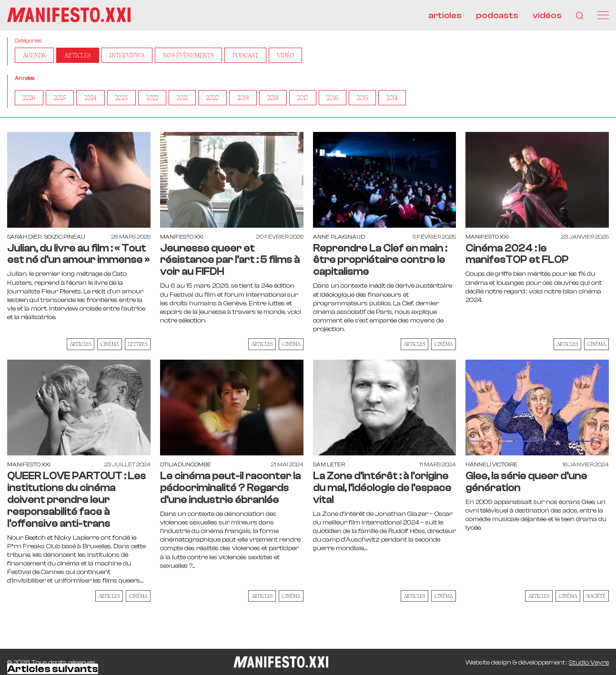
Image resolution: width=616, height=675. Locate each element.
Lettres (138, 344)
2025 (60, 98)
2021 (182, 98)
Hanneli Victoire (491, 465)
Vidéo (285, 56)
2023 (121, 98)
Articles (78, 56)
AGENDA (34, 56)
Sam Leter (329, 465)
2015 (362, 98)
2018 (273, 98)
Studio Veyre (589, 663)
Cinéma (110, 344)
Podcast (245, 56)
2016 (333, 98)
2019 (243, 98)
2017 (303, 98)
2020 (212, 98)
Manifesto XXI (182, 237)
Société (596, 596)
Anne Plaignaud (339, 237)
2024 (91, 98)
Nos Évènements (188, 56)
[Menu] (603, 15)
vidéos (547, 15)
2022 (152, 98)
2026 (29, 98)
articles (445, 15)
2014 (392, 98)
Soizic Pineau (65, 237)
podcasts (497, 15)
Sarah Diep (24, 237)
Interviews (127, 56)
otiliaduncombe (186, 465)
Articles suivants (53, 669)
